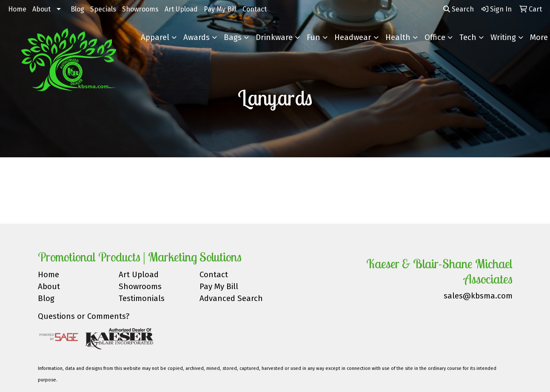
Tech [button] (468, 37)
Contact (255, 9)
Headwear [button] (353, 37)
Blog (77, 9)
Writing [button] (503, 37)
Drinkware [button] (274, 37)
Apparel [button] (155, 37)
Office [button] (435, 37)
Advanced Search (231, 298)
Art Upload (181, 9)
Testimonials (142, 298)
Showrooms (140, 9)
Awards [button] (197, 37)
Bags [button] (233, 37)
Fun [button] (313, 37)
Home (17, 9)
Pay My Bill (220, 9)
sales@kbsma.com (478, 296)
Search (459, 9)
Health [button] (398, 37)
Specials (103, 9)
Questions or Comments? (84, 316)
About (41, 9)
